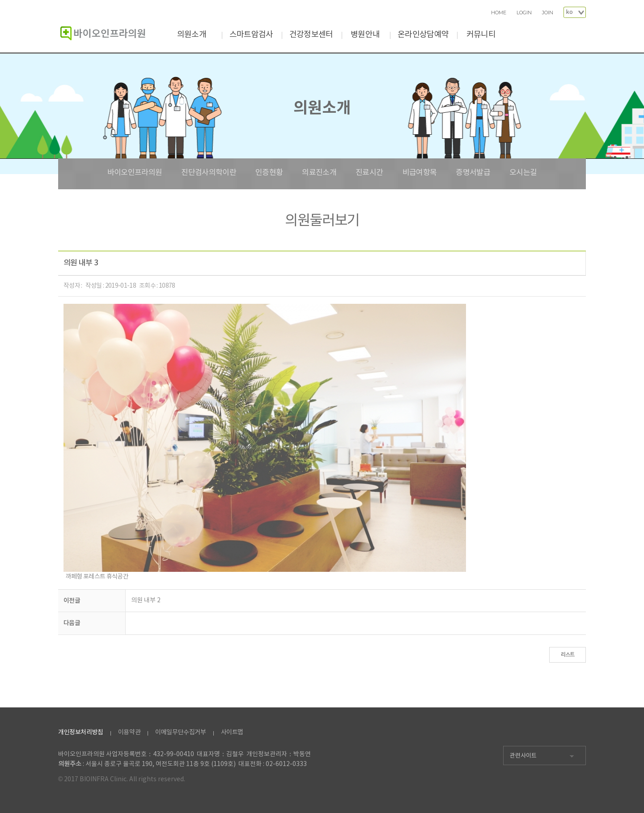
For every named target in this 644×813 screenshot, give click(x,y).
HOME (499, 13)
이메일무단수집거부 (180, 732)
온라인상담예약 (423, 35)
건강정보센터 (311, 35)
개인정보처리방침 (81, 732)
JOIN (548, 13)
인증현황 (269, 173)
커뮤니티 (481, 35)
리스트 (568, 655)
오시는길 (523, 173)
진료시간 (369, 173)
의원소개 (192, 35)
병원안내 (365, 35)
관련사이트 (523, 756)
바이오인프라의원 (135, 173)
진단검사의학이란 (209, 173)
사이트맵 (232, 732)
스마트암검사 (251, 35)
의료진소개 (319, 173)
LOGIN (524, 13)
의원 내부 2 (146, 600)
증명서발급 (473, 173)
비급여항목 (420, 173)
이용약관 (129, 732)
